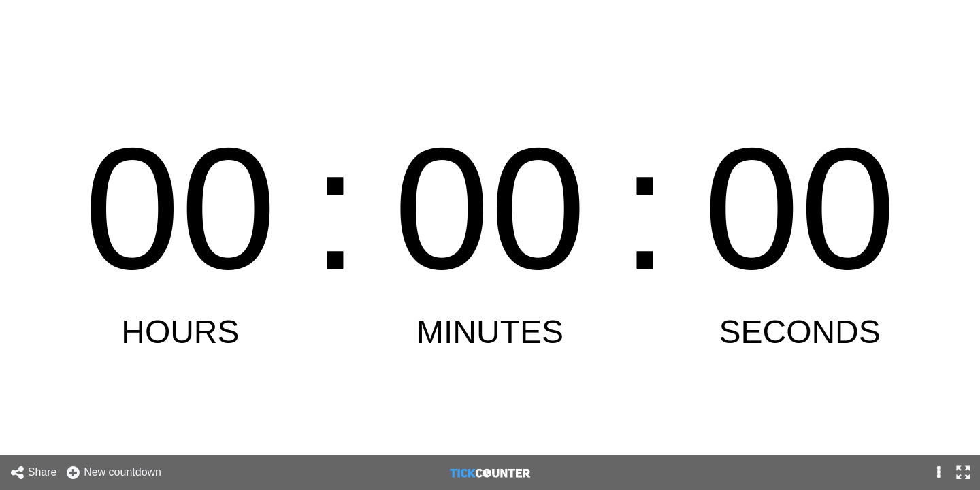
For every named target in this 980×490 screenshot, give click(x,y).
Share (33, 473)
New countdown (113, 473)
